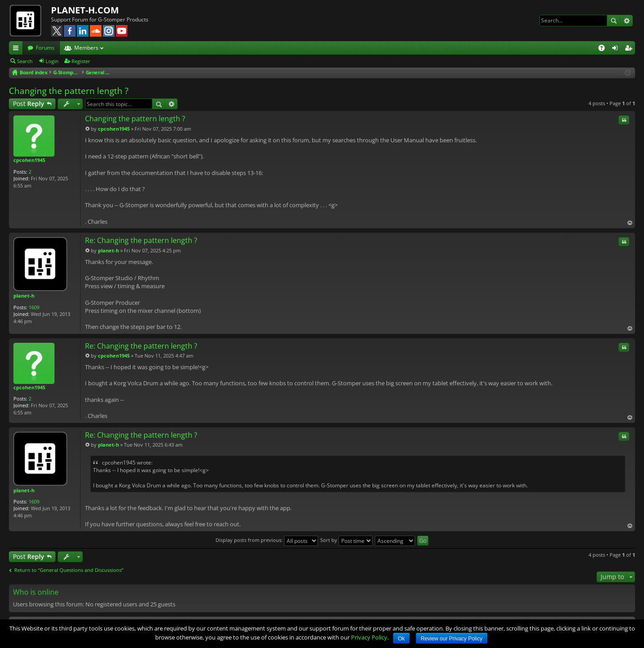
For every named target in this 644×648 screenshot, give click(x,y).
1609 (34, 307)
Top (630, 223)
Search (614, 21)
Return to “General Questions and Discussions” (69, 570)
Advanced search (626, 21)
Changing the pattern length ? (69, 91)
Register (81, 61)
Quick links (17, 49)
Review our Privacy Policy (452, 639)
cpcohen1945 (29, 160)
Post (29, 104)
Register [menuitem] (630, 49)
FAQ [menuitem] (604, 49)
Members (86, 48)
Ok (401, 639)
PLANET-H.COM (85, 10)
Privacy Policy (369, 637)
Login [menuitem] (617, 49)
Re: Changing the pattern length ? (141, 240)
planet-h (24, 296)
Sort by (346, 540)
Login (52, 61)
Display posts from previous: (267, 540)
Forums (45, 48)
